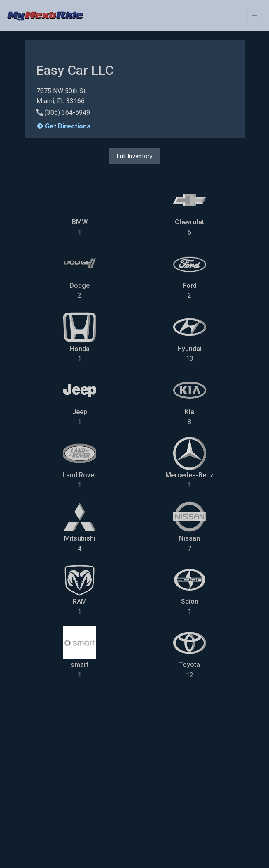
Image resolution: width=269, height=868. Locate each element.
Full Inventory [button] (135, 156)
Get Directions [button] (64, 126)
